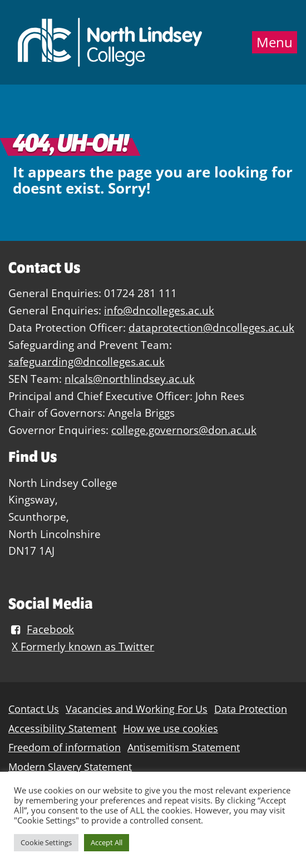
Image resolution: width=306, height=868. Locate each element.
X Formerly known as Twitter (83, 646)
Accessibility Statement (62, 729)
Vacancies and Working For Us (137, 709)
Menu (275, 42)
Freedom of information (65, 748)
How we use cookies (171, 729)
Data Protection (251, 709)
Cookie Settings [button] (46, 842)
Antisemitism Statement (184, 748)
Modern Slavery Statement (70, 767)
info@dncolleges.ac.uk (159, 310)
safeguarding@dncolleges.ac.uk (87, 361)
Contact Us (34, 709)
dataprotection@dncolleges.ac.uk (211, 327)
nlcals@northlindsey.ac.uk (130, 379)
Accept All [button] (107, 842)
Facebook (41, 629)
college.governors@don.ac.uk (184, 430)
